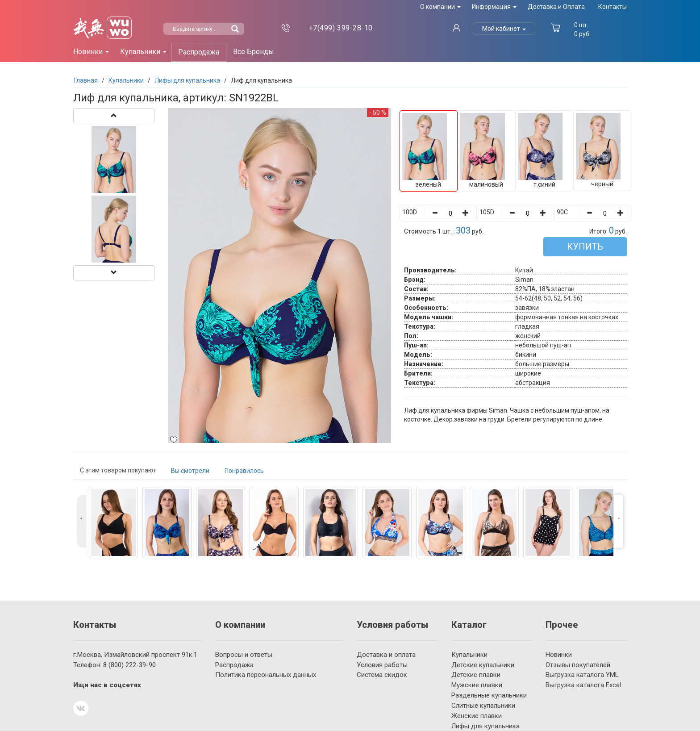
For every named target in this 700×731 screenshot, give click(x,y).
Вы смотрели (190, 471)
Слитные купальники (483, 706)
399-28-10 (341, 28)
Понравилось (244, 471)
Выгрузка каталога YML (582, 675)
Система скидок (382, 675)
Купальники (469, 655)
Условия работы (382, 665)
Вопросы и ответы (244, 655)
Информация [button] (494, 7)
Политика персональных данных (266, 675)
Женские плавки (477, 716)
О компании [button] (440, 7)
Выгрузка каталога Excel (583, 685)
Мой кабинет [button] (504, 29)
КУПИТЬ (585, 246)
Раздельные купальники (489, 695)
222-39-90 (129, 665)
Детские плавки (476, 675)
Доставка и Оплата (556, 7)
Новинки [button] (91, 52)
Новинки (559, 655)
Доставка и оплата (386, 655)
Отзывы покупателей (578, 665)
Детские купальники (483, 665)
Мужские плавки (477, 685)
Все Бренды (254, 52)
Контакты (612, 7)
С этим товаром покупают (118, 470)
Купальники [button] (143, 52)
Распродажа (199, 52)
